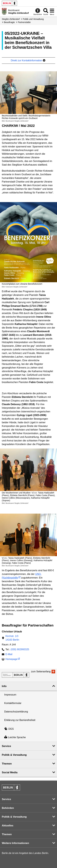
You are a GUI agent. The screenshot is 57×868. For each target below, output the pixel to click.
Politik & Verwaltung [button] (14, 755)
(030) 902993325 (20, 649)
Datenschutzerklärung (16, 712)
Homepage (11, 659)
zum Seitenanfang (41, 672)
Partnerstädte (24, 22)
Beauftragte (9, 22)
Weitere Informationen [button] (15, 843)
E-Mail (9, 655)
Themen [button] (7, 764)
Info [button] (4, 686)
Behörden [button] (8, 808)
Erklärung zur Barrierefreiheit (20, 720)
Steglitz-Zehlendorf (11, 19)
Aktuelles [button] (8, 826)
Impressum (10, 695)
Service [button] (6, 746)
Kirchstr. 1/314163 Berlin (12, 638)
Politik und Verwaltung (33, 19)
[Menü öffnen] (52, 12)
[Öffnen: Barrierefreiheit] (38, 12)
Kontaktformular (13, 703)
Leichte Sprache (15, 737)
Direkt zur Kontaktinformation (28, 60)
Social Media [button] (10, 772)
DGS (9, 729)
